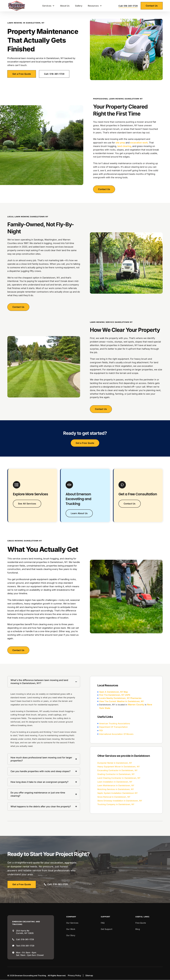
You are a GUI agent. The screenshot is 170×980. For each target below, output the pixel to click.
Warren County (136, 705)
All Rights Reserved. (57, 976)
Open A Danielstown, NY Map (114, 692)
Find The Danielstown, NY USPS (115, 695)
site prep (120, 143)
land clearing (124, 146)
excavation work (139, 143)
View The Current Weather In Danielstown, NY (121, 701)
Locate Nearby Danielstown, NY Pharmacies (120, 698)
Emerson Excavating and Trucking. (31, 976)
